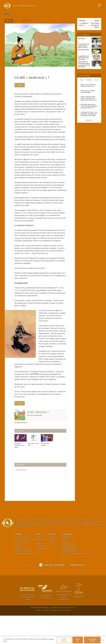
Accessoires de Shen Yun (70, 577)
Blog (16, 21)
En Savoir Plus (67, 563)
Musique (65, 568)
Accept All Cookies (92, 640)
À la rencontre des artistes (23, 579)
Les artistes (39, 572)
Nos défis (18, 575)
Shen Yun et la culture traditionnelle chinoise (75, 582)
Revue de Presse (41, 577)
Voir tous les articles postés (35, 444)
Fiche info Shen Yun (21, 572)
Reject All (78, 640)
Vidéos (38, 563)
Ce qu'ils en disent (41, 574)
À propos (18, 563)
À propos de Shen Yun (41, 569)
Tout (82, 80)
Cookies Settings (64, 640)
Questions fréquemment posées (25, 582)
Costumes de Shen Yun (69, 572)
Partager (20, 85)
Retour (8, 21)
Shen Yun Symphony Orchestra (25, 568)
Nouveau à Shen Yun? (22, 565)
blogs (51, 570)
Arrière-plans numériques (70, 575)
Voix (63, 570)
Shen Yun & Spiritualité (22, 577)
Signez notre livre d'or (77, 593)
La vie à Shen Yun (21, 570)
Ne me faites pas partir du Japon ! (95, 25)
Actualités (89, 80)
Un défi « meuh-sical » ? (26, 21)
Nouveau (39, 565)
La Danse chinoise (68, 565)
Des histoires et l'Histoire (70, 579)
